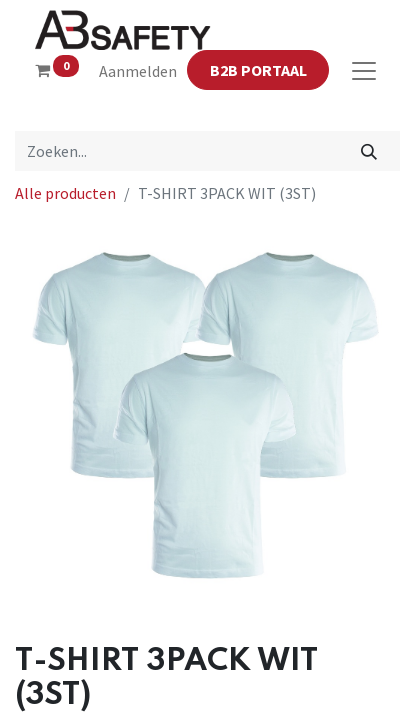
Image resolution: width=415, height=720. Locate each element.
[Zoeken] (369, 151)
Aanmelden (138, 71)
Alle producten (65, 193)
